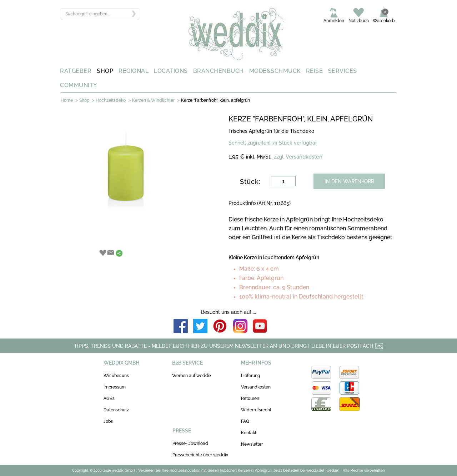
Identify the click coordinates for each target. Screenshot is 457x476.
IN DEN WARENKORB (349, 181)
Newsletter (252, 444)
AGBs (109, 399)
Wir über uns (116, 376)
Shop (84, 100)
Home (67, 100)
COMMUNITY (79, 85)
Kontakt (249, 433)
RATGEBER (76, 71)
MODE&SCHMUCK (275, 71)
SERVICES (343, 71)
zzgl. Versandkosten (298, 157)
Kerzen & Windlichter (153, 100)
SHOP (105, 71)
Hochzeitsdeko (111, 100)
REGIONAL (134, 71)
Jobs (108, 421)
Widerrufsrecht (256, 410)
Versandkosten (256, 387)
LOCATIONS (171, 71)
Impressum (115, 387)
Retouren (250, 399)
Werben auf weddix (192, 376)
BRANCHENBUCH (219, 71)
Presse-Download (190, 444)
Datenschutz (116, 410)
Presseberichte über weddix (200, 455)
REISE (315, 71)
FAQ (245, 421)
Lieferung (250, 376)
